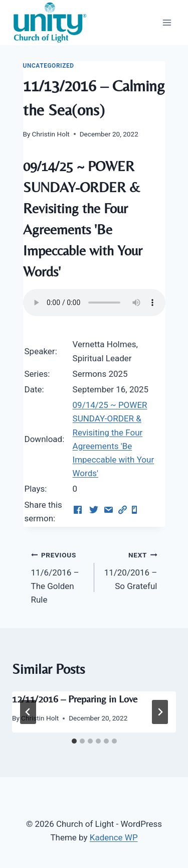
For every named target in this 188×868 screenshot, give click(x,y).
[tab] (74, 741)
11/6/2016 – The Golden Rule (58, 576)
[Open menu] (167, 22)
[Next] (160, 712)
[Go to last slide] (28, 712)
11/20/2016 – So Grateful (130, 569)
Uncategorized (49, 66)
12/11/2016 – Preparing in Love (75, 699)
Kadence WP (114, 837)
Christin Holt (51, 134)
